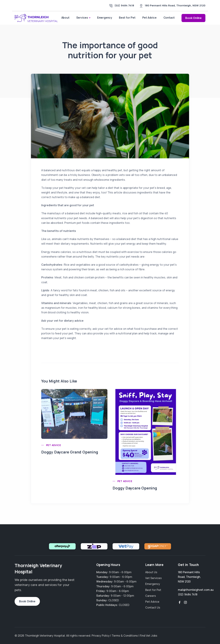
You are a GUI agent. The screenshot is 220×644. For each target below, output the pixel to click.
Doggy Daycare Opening (135, 488)
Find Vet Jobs (149, 636)
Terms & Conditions (125, 636)
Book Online (193, 18)
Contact (169, 18)
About (65, 18)
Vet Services (153, 578)
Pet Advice (149, 18)
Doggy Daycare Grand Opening (70, 452)
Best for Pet (127, 18)
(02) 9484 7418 (124, 5)
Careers (151, 596)
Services (82, 18)
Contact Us (153, 607)
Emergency (105, 18)
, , (175, 5)
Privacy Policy (101, 636)
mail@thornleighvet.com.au (196, 590)
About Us (151, 572)
